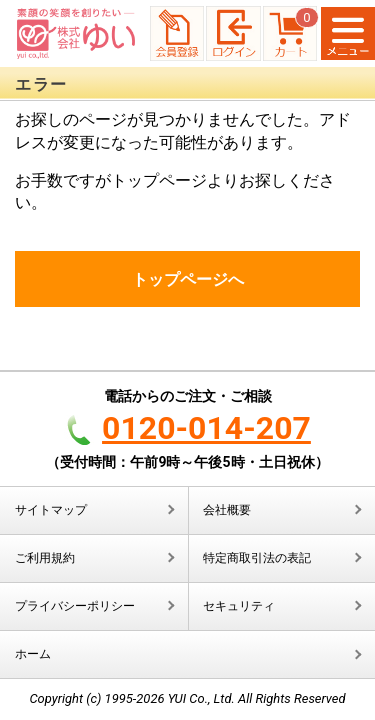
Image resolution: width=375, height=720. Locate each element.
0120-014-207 (206, 428)
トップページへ (188, 279)
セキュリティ (239, 606)
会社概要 (227, 510)
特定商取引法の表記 (257, 558)
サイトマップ (51, 510)
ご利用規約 (45, 558)
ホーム (33, 654)
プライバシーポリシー (75, 606)
